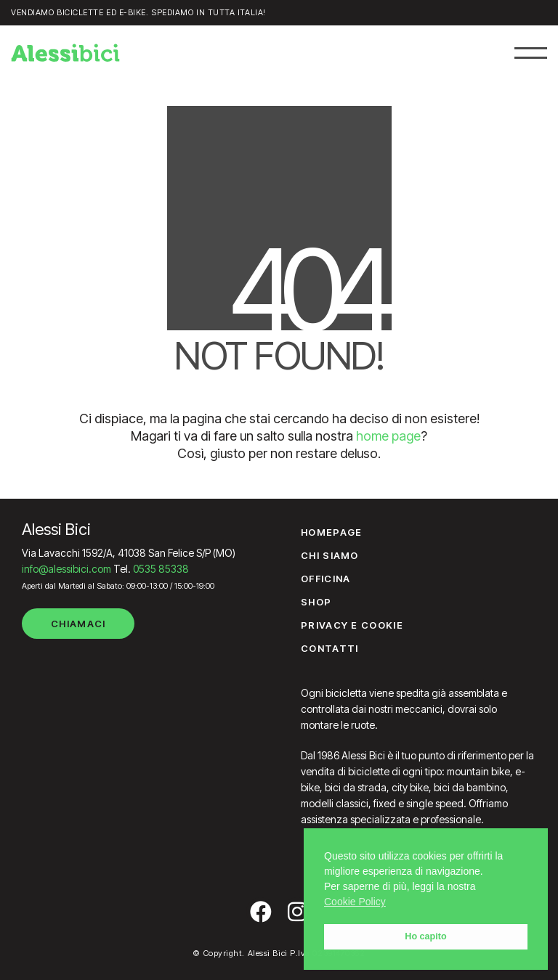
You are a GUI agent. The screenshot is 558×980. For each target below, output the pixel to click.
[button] (531, 53)
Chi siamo (330, 555)
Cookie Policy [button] (355, 902)
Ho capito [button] (425, 936)
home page (388, 436)
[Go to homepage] (65, 53)
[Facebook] (261, 912)
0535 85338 (161, 569)
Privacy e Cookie (352, 625)
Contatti (329, 648)
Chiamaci (78, 624)
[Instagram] (297, 912)
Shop (316, 602)
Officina (325, 579)
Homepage (331, 532)
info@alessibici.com (66, 569)
